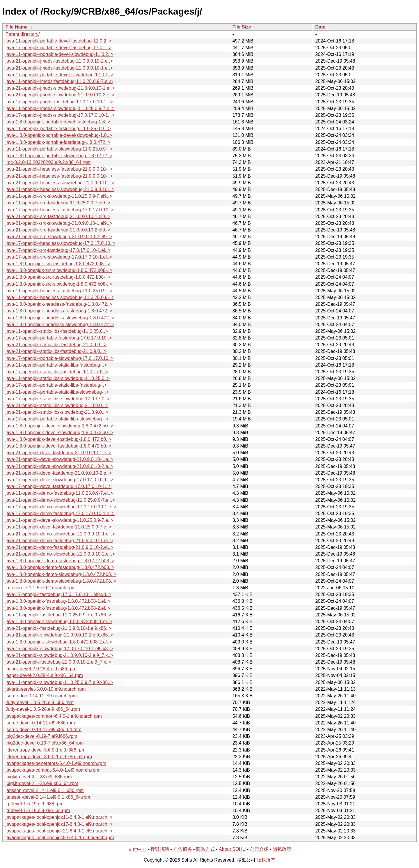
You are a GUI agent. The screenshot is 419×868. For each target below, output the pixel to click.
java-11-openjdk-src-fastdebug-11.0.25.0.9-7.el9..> (58, 203)
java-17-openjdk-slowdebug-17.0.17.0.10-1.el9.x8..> (59, 649)
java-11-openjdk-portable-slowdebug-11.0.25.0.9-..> (59, 149)
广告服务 (183, 849)
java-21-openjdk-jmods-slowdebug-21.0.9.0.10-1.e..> (60, 88)
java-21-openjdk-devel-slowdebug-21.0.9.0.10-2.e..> (59, 466)
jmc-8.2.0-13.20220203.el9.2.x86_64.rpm (48, 162)
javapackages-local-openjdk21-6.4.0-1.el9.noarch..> (59, 831)
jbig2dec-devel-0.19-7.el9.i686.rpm (41, 736)
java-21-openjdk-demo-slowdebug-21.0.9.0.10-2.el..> (60, 554)
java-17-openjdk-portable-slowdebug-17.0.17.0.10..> (60, 358)
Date (320, 27)
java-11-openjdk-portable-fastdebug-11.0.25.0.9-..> (58, 129)
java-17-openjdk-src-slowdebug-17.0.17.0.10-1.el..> (59, 257)
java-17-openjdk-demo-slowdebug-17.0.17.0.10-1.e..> (61, 507)
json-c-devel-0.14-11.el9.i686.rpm (40, 723)
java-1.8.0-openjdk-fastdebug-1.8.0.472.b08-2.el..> (58, 608)
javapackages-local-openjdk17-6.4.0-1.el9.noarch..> (59, 824)
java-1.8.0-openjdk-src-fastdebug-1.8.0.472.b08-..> (58, 264)
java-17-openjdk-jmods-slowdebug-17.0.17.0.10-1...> (60, 115)
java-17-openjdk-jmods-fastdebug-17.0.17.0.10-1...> (59, 102)
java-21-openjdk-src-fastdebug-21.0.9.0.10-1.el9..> (58, 216)
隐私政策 (282, 849)
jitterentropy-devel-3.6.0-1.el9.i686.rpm (46, 750)
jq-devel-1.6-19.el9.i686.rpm (34, 804)
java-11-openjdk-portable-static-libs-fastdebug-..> (56, 365)
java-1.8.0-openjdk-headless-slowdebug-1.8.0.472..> (60, 318)
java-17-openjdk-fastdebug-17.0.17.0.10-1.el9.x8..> (58, 594)
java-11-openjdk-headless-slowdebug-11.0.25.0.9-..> (60, 297)
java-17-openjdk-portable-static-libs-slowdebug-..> (57, 419)
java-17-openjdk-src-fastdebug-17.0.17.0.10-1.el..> (58, 250)
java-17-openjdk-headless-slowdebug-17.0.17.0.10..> (61, 243)
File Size (242, 27)
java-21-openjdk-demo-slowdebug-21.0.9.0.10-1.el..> (60, 534)
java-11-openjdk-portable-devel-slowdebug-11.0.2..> (59, 54)
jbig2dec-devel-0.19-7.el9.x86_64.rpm (45, 743)
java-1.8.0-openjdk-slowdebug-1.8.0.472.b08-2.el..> (59, 642)
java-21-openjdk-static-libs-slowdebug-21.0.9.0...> (57, 405)
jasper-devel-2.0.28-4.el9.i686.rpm (41, 669)
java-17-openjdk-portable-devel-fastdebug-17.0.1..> (58, 48)
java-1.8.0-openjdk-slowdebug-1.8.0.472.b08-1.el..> (59, 622)
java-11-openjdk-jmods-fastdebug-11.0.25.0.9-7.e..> (59, 81)
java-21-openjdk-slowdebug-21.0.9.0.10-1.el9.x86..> (59, 635)
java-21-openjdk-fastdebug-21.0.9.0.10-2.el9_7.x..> (58, 662)
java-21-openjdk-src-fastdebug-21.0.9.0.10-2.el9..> (58, 230)
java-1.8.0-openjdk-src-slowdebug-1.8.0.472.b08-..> (59, 270)
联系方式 (205, 849)
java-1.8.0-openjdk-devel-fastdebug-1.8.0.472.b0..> (58, 439)
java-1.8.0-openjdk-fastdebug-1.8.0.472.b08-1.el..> (58, 601)
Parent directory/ (23, 34)
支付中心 (137, 849)
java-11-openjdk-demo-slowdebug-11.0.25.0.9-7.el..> (60, 500)
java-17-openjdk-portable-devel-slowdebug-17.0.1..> (59, 75)
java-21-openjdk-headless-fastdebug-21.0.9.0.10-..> (59, 169)
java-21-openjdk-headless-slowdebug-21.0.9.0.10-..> (60, 183)
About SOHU (232, 849)
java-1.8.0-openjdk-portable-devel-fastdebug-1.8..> (58, 122)
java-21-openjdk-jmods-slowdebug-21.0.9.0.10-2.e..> (60, 95)
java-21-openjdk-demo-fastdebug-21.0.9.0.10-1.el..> (59, 541)
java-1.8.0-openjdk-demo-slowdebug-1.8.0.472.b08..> (61, 574)
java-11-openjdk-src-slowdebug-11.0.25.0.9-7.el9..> (59, 196)
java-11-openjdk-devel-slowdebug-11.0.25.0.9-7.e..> (59, 520)
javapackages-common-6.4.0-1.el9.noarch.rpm (54, 716)
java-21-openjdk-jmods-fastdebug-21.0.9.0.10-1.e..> (59, 68)
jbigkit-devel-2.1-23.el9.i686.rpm (39, 777)
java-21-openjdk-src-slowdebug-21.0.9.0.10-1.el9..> (59, 223)
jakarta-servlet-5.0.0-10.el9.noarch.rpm (46, 689)
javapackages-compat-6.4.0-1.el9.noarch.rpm (52, 770)
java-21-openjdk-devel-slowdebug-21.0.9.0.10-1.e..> (59, 459)
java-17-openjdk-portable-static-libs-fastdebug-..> (56, 385)
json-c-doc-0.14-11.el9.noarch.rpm (41, 696)
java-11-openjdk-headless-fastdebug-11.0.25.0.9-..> (59, 291)
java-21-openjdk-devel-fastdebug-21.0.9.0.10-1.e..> (58, 453)
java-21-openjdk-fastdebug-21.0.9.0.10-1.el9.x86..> (58, 628)
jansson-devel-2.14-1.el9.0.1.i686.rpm (45, 790)
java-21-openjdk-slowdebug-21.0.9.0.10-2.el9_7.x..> (59, 655)
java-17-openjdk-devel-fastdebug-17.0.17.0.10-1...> (58, 486)
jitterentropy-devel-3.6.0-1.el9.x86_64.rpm (49, 757)
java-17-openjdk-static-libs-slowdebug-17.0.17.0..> (58, 399)
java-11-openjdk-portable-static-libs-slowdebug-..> (57, 392)
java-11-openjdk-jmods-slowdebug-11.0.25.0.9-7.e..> (60, 108)
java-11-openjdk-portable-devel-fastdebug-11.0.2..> (58, 41)
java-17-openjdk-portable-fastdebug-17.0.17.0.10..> (59, 338)
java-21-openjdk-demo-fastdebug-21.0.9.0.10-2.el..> (59, 547)
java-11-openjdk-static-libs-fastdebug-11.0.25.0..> (57, 331)
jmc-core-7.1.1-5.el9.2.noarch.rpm (41, 588)
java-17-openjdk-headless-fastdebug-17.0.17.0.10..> (60, 210)
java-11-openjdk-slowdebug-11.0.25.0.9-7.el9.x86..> (59, 682)
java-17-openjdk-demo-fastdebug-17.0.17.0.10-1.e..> (60, 513)
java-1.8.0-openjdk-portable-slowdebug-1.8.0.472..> (59, 156)
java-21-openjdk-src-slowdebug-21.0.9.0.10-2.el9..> (59, 237)
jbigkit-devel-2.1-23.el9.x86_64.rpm (42, 783)
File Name (17, 27)
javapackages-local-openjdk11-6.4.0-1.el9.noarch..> (59, 817)
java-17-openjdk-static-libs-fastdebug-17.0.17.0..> (57, 372)
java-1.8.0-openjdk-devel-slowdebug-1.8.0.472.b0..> (59, 426)
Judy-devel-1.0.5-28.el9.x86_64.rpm (43, 709)
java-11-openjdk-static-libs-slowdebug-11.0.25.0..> (58, 378)
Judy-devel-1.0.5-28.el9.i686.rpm (40, 702)
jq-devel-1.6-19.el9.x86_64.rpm (38, 810)
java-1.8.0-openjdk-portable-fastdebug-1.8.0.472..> (58, 142)
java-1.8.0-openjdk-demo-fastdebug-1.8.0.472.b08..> (60, 561)
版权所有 (266, 860)
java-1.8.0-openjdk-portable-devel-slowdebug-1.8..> (59, 135)
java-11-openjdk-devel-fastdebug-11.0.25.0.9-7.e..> (58, 527)
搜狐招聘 (160, 849)
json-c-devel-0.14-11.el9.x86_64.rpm (44, 730)
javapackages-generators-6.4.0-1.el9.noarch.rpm (56, 763)
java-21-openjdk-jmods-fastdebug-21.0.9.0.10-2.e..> (59, 61)
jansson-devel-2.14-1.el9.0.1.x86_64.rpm (48, 797)
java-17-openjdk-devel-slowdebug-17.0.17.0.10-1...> (59, 480)
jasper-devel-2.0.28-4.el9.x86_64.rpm (44, 675)
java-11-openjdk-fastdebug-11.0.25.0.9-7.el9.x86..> (58, 615)
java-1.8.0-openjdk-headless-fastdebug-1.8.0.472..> (59, 304)
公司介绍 (259, 849)
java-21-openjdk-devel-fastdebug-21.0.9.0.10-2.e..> (58, 473)
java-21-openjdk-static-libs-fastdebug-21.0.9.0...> (56, 345)
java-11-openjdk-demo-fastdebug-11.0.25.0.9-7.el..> (59, 493)
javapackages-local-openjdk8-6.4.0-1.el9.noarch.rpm (60, 838)
